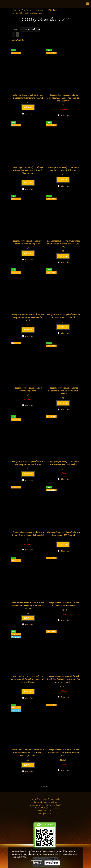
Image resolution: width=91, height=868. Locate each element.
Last (48, 787)
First (43, 787)
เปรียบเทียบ (29, 114)
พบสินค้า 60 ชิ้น (18, 40)
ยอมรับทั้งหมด (52, 863)
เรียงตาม (16, 30)
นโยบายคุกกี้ (21, 857)
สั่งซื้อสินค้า (28, 107)
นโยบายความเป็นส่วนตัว (67, 854)
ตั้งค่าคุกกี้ (37, 863)
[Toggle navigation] (87, 4)
